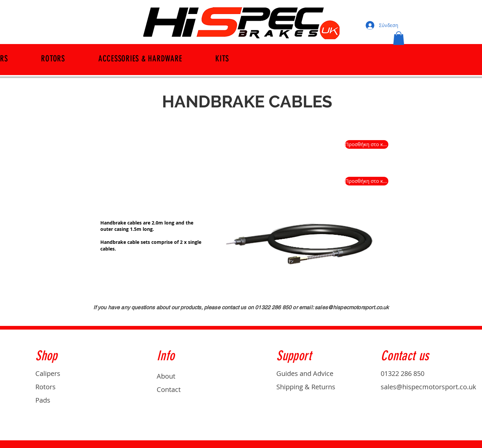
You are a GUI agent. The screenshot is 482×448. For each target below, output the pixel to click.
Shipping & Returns (306, 387)
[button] (399, 38)
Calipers (48, 373)
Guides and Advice (305, 373)
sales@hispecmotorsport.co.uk (352, 307)
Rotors (45, 387)
